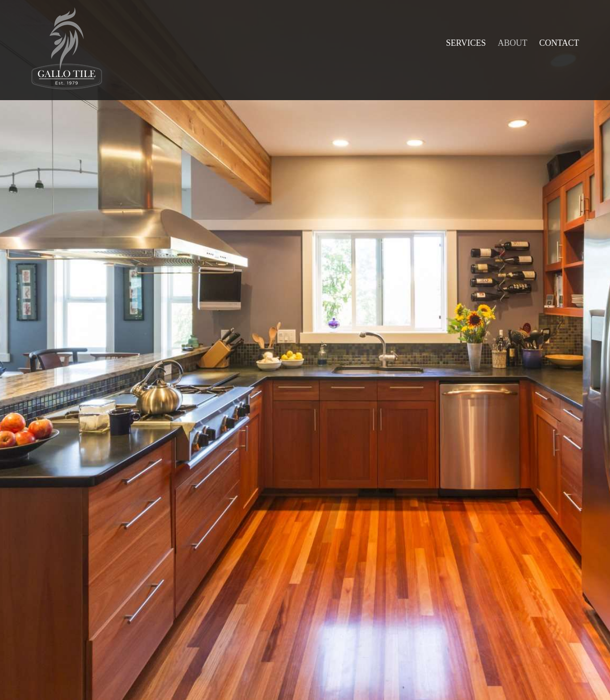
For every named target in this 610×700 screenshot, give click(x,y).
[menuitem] (466, 43)
